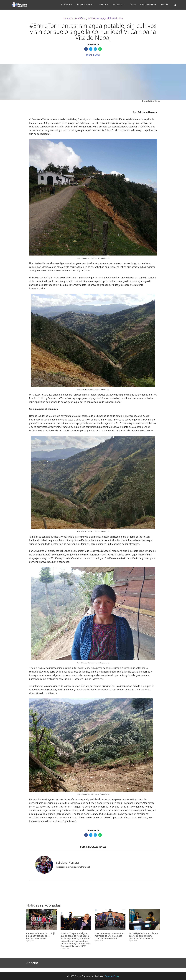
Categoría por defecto (75, 18)
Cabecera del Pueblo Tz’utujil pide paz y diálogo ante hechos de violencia (41, 936)
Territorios (66, 4)
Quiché (107, 18)
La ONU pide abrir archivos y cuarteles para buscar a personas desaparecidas (143, 936)
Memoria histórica (86, 4)
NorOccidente (95, 18)
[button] (175, 5)
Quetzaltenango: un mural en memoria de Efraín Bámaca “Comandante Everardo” (110, 936)
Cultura (104, 4)
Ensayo (133, 4)
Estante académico (148, 4)
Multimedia (119, 4)
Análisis (164, 4)
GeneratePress (112, 976)
